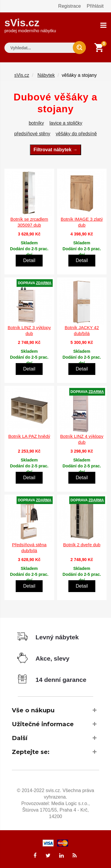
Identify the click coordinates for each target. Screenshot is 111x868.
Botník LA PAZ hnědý (29, 436)
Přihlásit (95, 6)
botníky (36, 123)
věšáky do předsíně (76, 134)
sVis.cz (30, 25)
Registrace (70, 6)
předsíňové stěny (32, 134)
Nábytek (46, 75)
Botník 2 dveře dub (82, 545)
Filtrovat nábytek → (55, 150)
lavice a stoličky (66, 123)
